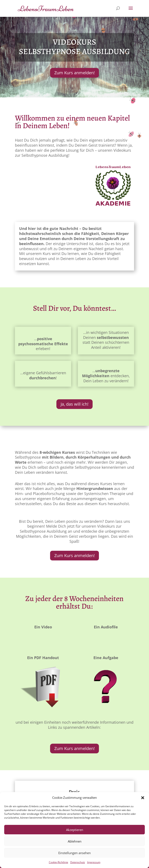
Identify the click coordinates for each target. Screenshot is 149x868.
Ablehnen (75, 841)
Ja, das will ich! (74, 404)
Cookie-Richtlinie (59, 862)
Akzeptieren (75, 830)
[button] (143, 798)
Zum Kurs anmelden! (74, 73)
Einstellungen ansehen (74, 853)
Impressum (94, 862)
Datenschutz (78, 862)
